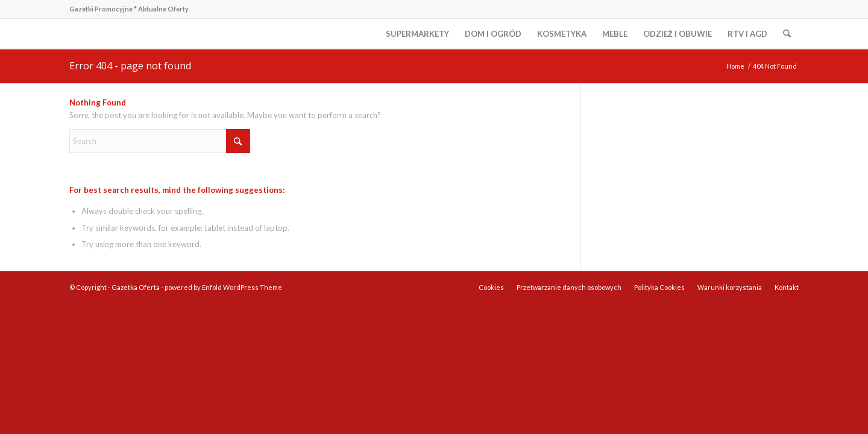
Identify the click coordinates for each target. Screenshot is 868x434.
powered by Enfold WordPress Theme (223, 287)
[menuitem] (417, 34)
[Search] (787, 34)
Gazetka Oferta (136, 287)
